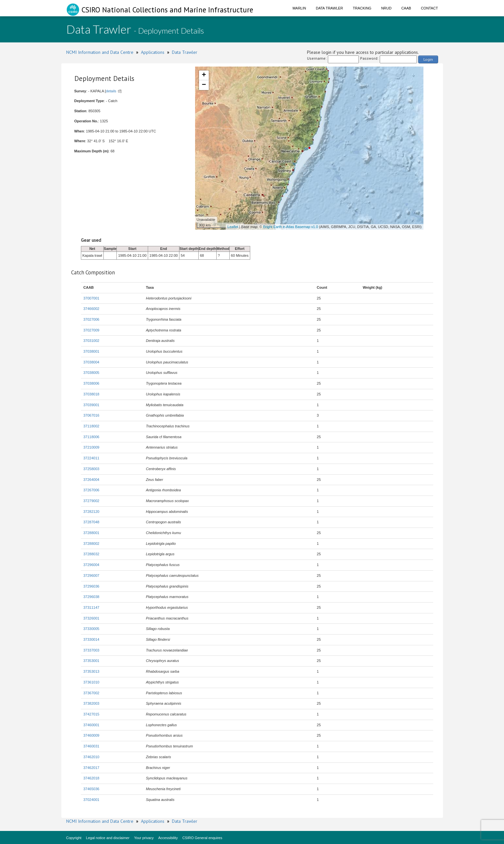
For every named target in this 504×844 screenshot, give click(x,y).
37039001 (92, 405)
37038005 (92, 373)
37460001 (92, 725)
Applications (153, 52)
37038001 (92, 351)
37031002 (92, 341)
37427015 (92, 714)
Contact (429, 8)
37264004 (92, 480)
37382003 (92, 703)
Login (428, 59)
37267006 (92, 490)
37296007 (92, 575)
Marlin (299, 8)
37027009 (92, 330)
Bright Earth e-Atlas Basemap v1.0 (290, 227)
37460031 (92, 746)
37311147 (92, 607)
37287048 (92, 522)
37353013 (92, 671)
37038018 (92, 394)
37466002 (92, 309)
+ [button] (204, 75)
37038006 (92, 383)
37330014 (92, 639)
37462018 (92, 778)
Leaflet (233, 227)
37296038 (92, 597)
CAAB (406, 8)
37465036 (92, 789)
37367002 (92, 693)
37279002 (92, 501)
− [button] (204, 85)
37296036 (92, 586)
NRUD (386, 8)
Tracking (362, 8)
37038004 (92, 362)
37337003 (92, 650)
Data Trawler (329, 8)
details (111, 91)
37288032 (92, 554)
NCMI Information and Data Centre (100, 52)
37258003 (92, 469)
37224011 (92, 458)
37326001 (92, 618)
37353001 (92, 661)
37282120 (92, 512)
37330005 (92, 629)
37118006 (92, 437)
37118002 (92, 426)
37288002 (92, 544)
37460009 (92, 735)
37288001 (92, 533)
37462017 (92, 768)
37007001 (92, 298)
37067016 (92, 415)
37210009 (92, 447)
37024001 (92, 800)
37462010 (92, 757)
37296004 (92, 565)
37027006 (92, 319)
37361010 (92, 682)
